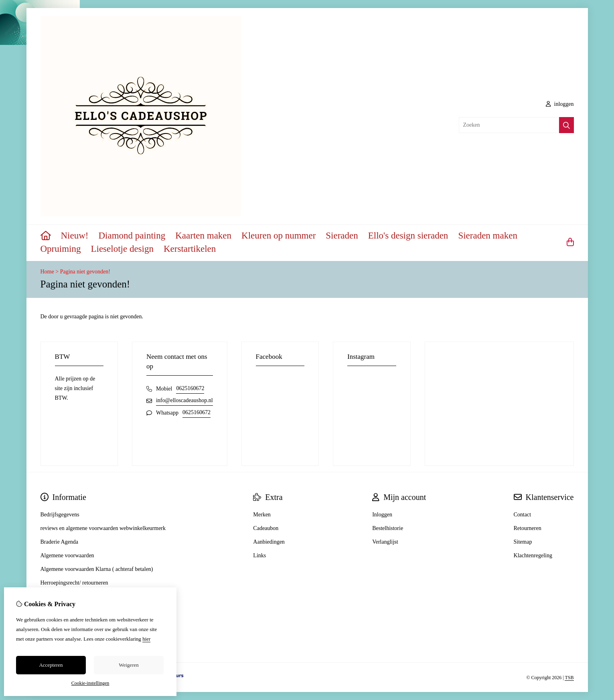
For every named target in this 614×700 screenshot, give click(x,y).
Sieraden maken (488, 236)
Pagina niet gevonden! (85, 272)
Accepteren (51, 665)
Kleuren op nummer (279, 236)
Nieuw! (75, 236)
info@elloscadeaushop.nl (184, 400)
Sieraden (342, 236)
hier (146, 639)
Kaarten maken (203, 236)
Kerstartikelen (190, 249)
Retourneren (528, 528)
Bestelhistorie (388, 528)
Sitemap (523, 542)
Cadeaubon (266, 528)
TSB (569, 678)
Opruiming (61, 249)
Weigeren (129, 665)
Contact (523, 515)
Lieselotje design (122, 249)
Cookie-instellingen (90, 683)
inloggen (560, 104)
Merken (262, 515)
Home (47, 272)
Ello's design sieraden (408, 236)
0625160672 (190, 388)
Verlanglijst (385, 542)
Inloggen (382, 515)
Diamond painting (132, 236)
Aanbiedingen (269, 542)
